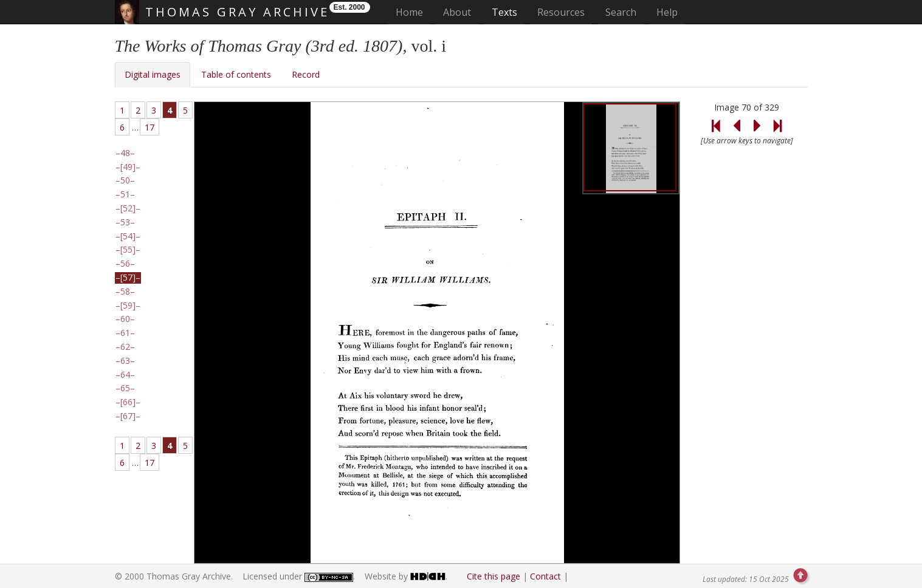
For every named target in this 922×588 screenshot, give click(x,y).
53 (125, 222)
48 (125, 153)
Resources (561, 12)
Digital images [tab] (153, 74)
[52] (128, 208)
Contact (545, 576)
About (457, 12)
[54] (128, 236)
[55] (128, 250)
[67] (128, 416)
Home (413, 12)
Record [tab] (306, 74)
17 (150, 127)
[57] (128, 278)
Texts (504, 12)
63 (125, 361)
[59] (128, 306)
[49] (128, 167)
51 (125, 194)
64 (125, 375)
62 (125, 347)
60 (125, 319)
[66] (128, 402)
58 (125, 292)
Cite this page (494, 576)
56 (125, 264)
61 (125, 333)
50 (125, 180)
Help (667, 12)
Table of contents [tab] (236, 74)
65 (125, 388)
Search (621, 12)
